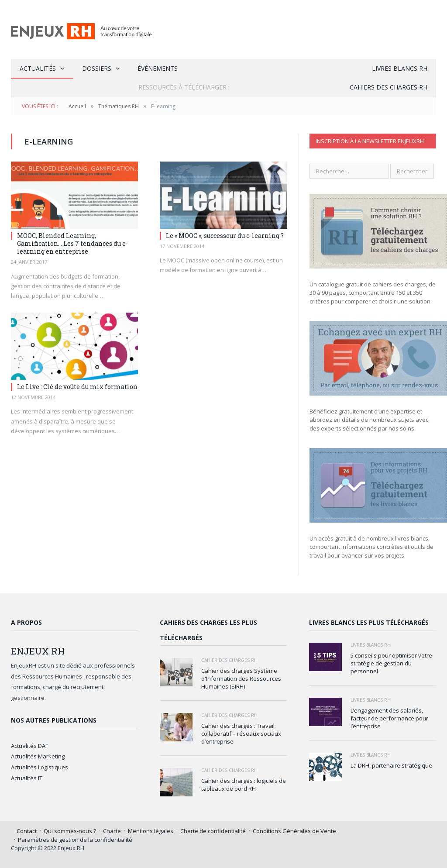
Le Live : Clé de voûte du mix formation (77, 387)
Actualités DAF (29, 746)
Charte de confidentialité (213, 831)
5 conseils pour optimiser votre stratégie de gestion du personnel (391, 663)
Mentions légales (151, 831)
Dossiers (97, 68)
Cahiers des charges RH (389, 87)
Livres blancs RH (400, 68)
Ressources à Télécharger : (184, 87)
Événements (158, 68)
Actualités (38, 68)
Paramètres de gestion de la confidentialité (75, 840)
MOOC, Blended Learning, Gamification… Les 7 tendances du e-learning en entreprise (72, 243)
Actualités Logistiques (40, 767)
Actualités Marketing (38, 756)
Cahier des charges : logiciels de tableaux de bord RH (244, 785)
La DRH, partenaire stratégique (391, 765)
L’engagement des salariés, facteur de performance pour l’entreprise (389, 718)
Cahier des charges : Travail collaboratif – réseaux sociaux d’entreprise (241, 734)
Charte (112, 831)
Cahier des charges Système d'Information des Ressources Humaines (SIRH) (241, 679)
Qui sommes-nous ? (70, 831)
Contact (27, 831)
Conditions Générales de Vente (294, 831)
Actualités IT (27, 778)
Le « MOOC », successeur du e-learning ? (225, 236)
